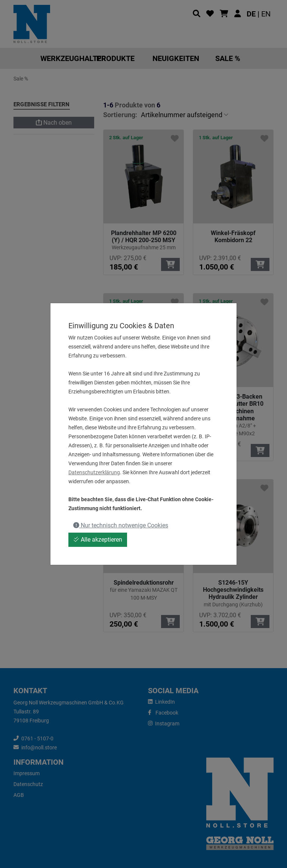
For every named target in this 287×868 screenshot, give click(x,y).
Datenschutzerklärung (94, 472)
